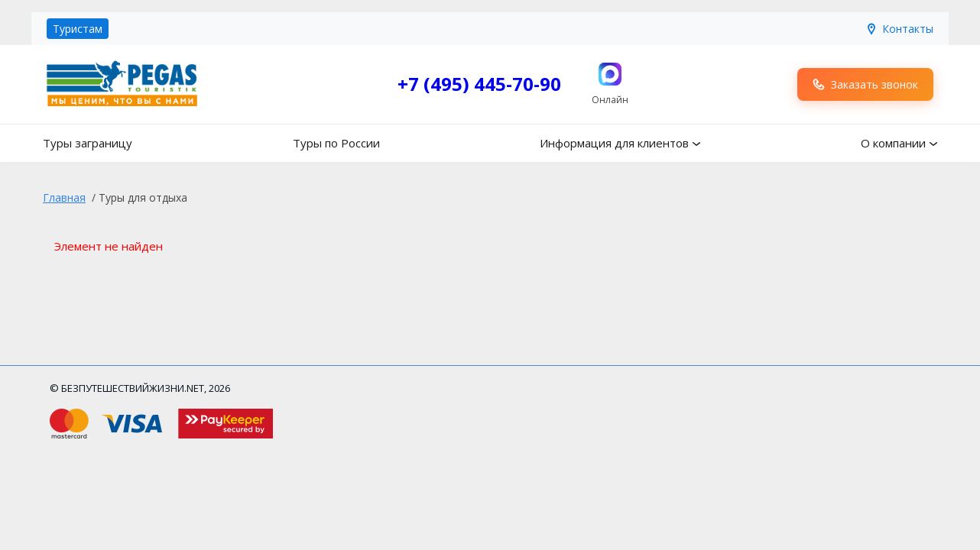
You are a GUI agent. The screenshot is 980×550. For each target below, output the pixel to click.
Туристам (78, 29)
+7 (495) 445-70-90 (479, 84)
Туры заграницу (88, 143)
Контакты (899, 29)
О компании (893, 143)
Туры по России (336, 143)
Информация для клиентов (614, 143)
